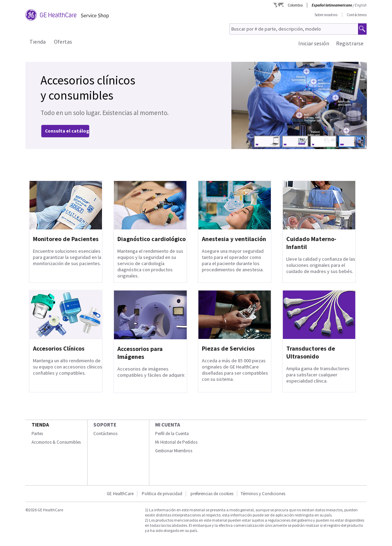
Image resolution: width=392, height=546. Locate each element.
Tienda (38, 42)
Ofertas (63, 42)
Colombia (295, 5)
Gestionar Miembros (174, 451)
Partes (37, 434)
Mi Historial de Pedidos (176, 442)
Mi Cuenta (168, 425)
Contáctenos (357, 15)
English (361, 5)
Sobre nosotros (326, 15)
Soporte (105, 425)
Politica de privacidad (162, 494)
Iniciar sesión (314, 43)
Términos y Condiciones (263, 494)
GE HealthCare (120, 494)
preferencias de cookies (212, 494)
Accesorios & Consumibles (56, 442)
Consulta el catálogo (69, 131)
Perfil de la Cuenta (172, 434)
